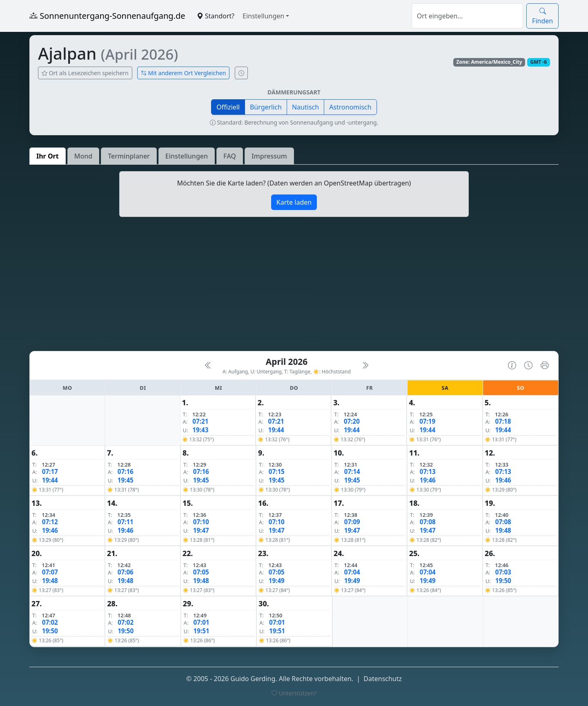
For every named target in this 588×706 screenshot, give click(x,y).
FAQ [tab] (230, 156)
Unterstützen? (294, 693)
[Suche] (467, 16)
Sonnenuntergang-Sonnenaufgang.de (107, 16)
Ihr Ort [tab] (48, 156)
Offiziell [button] (228, 107)
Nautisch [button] (305, 107)
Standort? (216, 16)
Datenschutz (383, 679)
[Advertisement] (294, 287)
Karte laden (294, 202)
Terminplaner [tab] (129, 156)
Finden (542, 16)
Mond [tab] (83, 156)
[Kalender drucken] (545, 365)
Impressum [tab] (269, 156)
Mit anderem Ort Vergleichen (184, 73)
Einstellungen (263, 16)
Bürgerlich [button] (266, 107)
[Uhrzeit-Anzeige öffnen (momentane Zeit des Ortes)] (241, 73)
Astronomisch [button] (350, 107)
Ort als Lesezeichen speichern (85, 73)
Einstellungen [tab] (187, 156)
